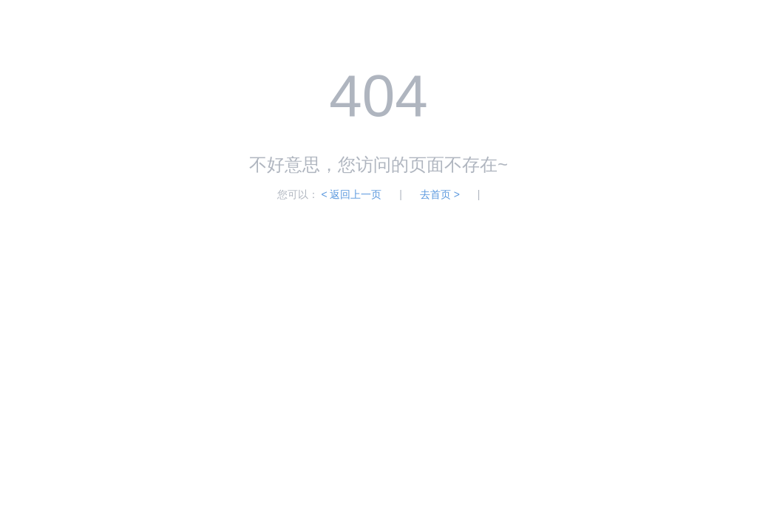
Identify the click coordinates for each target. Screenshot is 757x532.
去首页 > (440, 194)
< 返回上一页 (351, 194)
